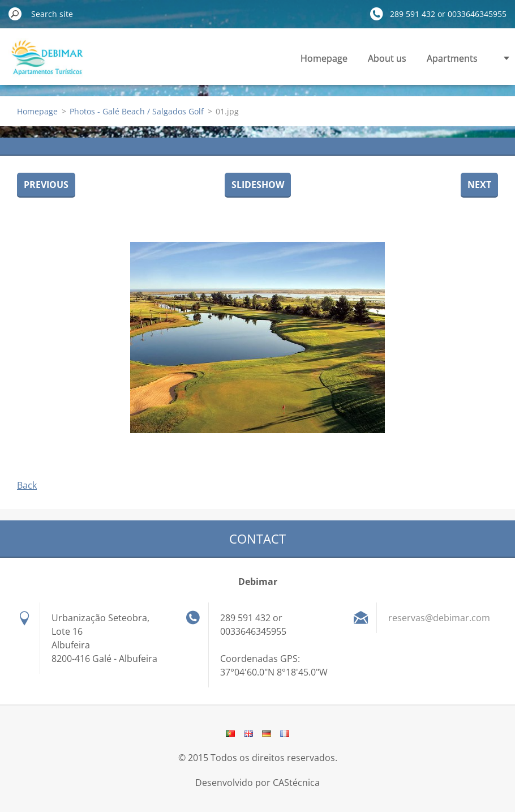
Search (15, 14)
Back (27, 485)
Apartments (452, 58)
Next (479, 185)
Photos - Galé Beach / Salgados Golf (137, 111)
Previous (46, 185)
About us (387, 58)
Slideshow (258, 185)
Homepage (324, 58)
